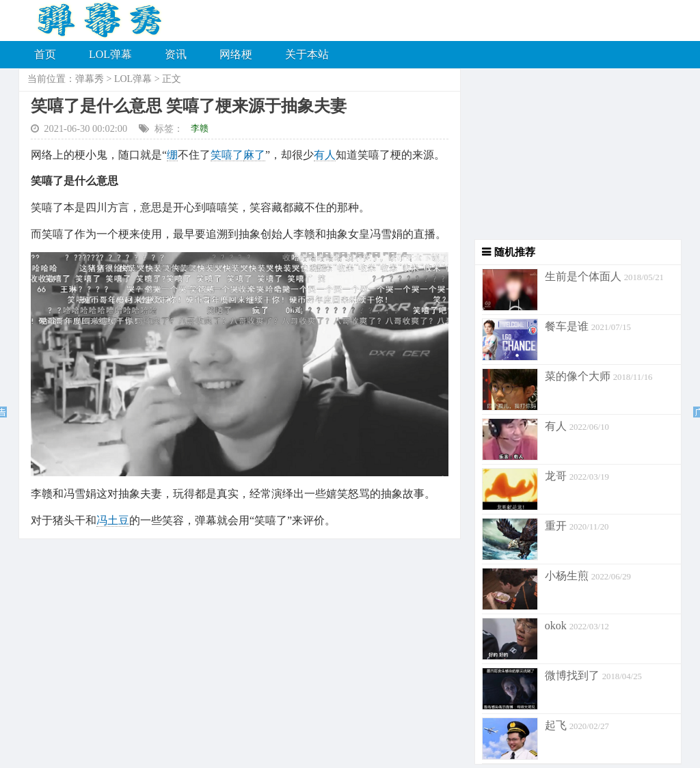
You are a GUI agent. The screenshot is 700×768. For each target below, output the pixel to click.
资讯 (176, 54)
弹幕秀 (90, 79)
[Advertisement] (571, 154)
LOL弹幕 (110, 54)
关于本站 (307, 54)
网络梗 (236, 54)
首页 (45, 54)
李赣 (200, 128)
